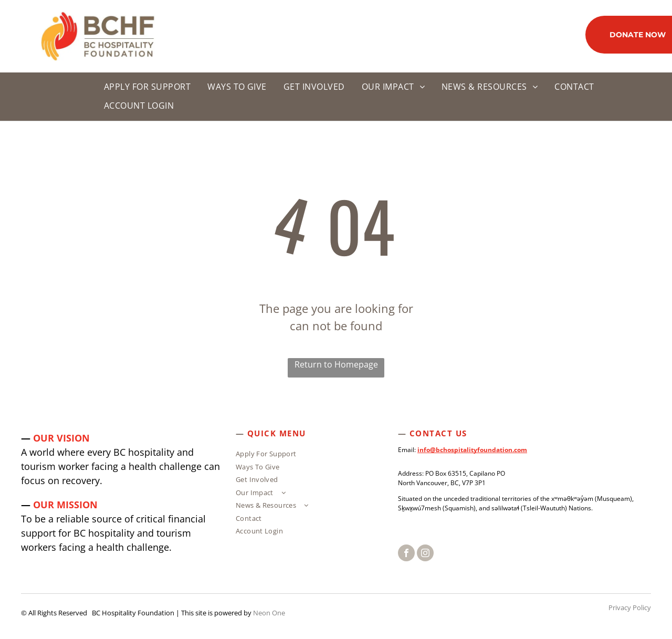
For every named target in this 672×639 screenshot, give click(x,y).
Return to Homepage (336, 364)
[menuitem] (143, 87)
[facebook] (406, 554)
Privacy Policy (630, 607)
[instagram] (425, 554)
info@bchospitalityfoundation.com (472, 450)
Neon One (269, 613)
